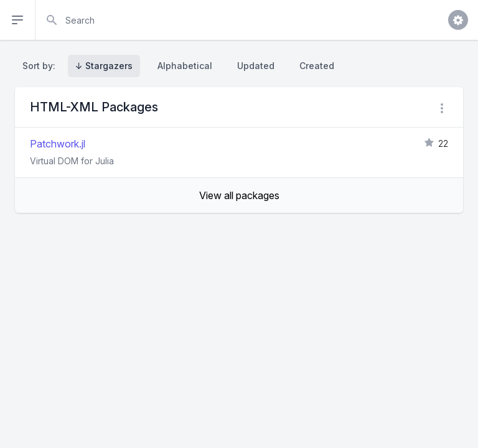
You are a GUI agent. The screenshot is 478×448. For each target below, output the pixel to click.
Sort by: (41, 66)
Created (317, 66)
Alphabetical (185, 66)
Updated (256, 66)
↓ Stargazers (104, 66)
